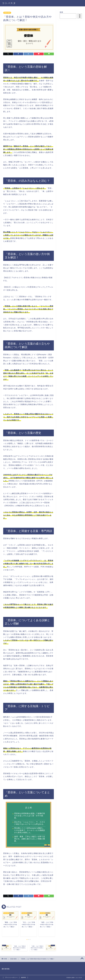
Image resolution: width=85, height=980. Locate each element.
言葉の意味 (7, 13)
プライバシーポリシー (11, 977)
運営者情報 (6, 969)
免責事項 (24, 977)
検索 (61, 12)
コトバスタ (9, 3)
